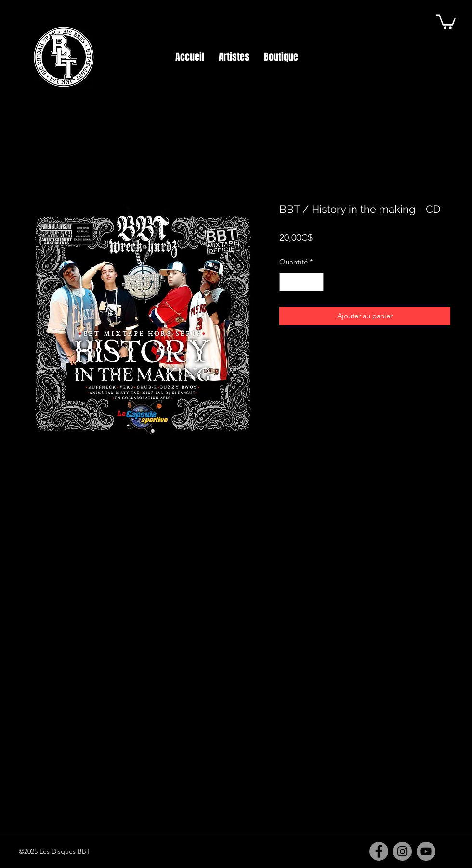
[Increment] (316, 282)
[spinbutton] (302, 282)
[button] (446, 21)
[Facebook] (379, 851)
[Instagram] (402, 851)
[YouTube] (426, 851)
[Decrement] (287, 282)
